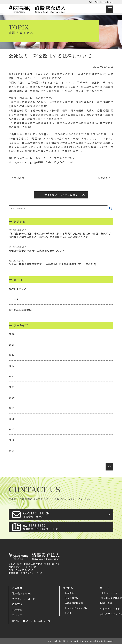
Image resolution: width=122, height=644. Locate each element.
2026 (12, 334)
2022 (12, 376)
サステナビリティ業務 (76, 608)
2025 (12, 345)
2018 (12, 419)
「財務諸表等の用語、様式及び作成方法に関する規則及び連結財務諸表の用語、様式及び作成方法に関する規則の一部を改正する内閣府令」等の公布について (61, 234)
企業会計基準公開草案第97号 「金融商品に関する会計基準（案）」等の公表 (61, 263)
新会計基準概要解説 (20, 310)
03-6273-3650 (67, 527)
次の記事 (103, 178)
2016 (12, 440)
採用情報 (17, 610)
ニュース (14, 299)
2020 (12, 398)
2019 (12, 408)
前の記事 (19, 178)
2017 (12, 429)
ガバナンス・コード (24, 599)
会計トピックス (18, 289)
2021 (12, 387)
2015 (12, 450)
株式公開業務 (72, 598)
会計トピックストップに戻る (61, 195)
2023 (12, 366)
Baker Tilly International (101, 2)
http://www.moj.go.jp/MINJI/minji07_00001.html (41, 162)
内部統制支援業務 (74, 603)
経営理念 (17, 604)
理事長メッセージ (22, 593)
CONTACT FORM (67, 515)
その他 (68, 613)
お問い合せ (106, 603)
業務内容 (68, 588)
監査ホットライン (110, 609)
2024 (12, 355)
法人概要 (17, 588)
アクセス (17, 615)
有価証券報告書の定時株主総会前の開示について (61, 249)
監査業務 (69, 593)
